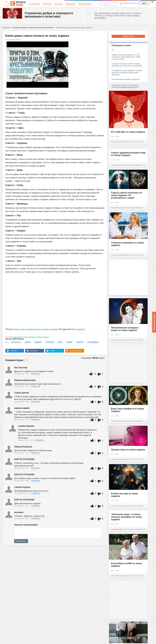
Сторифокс (80, 329)
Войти (144, 3)
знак (60, 342)
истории (50, 342)
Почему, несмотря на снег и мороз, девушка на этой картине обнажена (127, 65)
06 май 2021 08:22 (22, 518)
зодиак (38, 342)
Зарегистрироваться (131, 3)
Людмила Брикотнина (25, 380)
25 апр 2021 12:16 (22, 386)
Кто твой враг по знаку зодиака (128, 132)
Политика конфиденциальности (125, 87)
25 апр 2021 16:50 (22, 420)
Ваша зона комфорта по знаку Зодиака (127, 410)
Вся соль (6, 27)
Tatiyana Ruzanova (23, 447)
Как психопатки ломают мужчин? (126, 79)
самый (80, 342)
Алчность (16, 342)
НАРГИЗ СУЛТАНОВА (25, 459)
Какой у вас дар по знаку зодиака (124, 495)
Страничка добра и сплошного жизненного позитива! (49, 15)
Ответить (36, 374)
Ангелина (19, 512)
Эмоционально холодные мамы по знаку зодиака (125, 329)
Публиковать (21, 541)
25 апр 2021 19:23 (22, 481)
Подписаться (128, 36)
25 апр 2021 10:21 (22, 374)
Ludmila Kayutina (26, 426)
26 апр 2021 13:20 (26, 440)
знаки (28, 342)
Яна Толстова (21, 368)
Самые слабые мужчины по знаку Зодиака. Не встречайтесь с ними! (126, 195)
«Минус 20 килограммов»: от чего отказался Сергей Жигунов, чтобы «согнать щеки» (126, 57)
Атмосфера (93, 342)
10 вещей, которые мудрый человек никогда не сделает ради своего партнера (127, 72)
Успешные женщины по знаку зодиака (127, 244)
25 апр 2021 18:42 (22, 402)
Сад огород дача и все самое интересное (126, 165)
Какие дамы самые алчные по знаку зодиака (74, 27)
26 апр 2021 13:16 (22, 493)
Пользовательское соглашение (125, 85)
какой (69, 342)
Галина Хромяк (22, 393)
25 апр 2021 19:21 (22, 468)
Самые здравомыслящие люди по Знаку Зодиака (128, 154)
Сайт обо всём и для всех (120, 142)
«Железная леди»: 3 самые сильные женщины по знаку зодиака (126, 517)
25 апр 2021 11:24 (22, 453)
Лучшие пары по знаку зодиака (128, 449)
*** (113, 50)
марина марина (22, 408)
